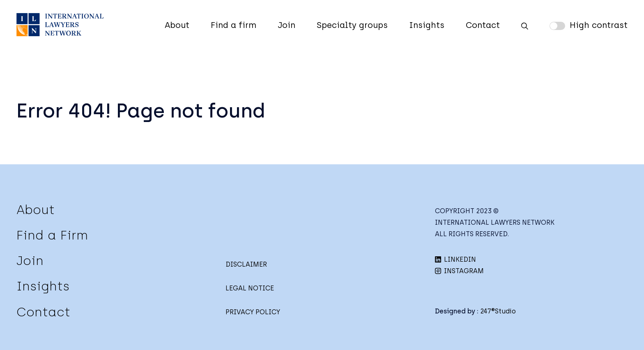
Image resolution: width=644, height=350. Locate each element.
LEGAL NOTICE (250, 288)
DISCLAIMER (246, 264)
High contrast (599, 25)
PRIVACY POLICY (253, 312)
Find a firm (233, 25)
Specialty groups (352, 25)
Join (286, 25)
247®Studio (498, 311)
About (177, 25)
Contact (483, 25)
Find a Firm (52, 235)
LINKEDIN (455, 259)
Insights (427, 25)
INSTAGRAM (459, 271)
